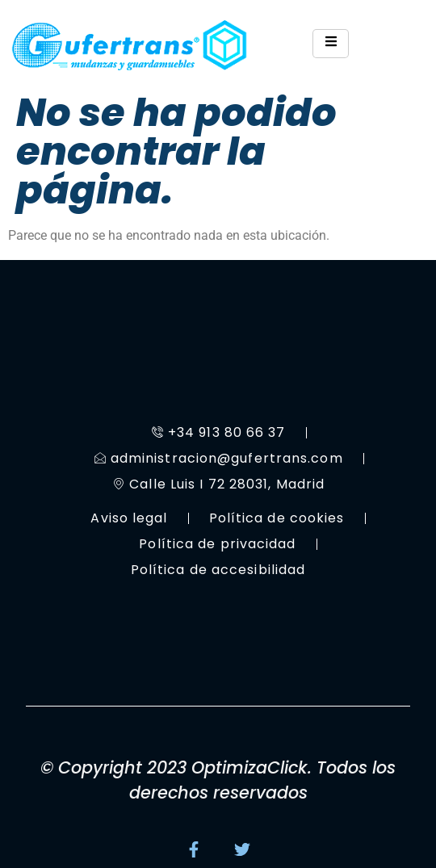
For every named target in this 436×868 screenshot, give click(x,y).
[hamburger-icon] (331, 44)
